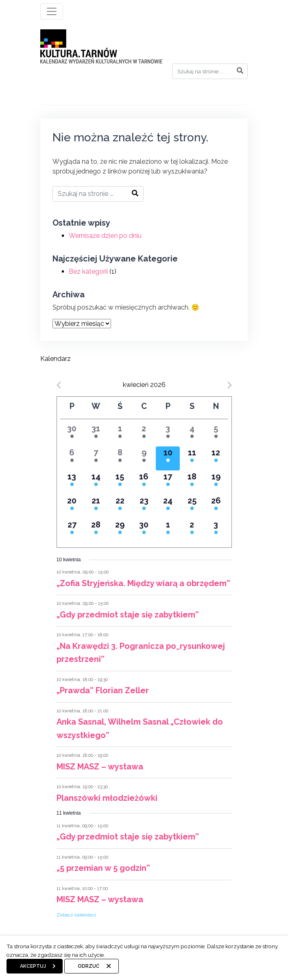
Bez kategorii (88, 271)
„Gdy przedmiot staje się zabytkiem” (128, 615)
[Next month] (230, 385)
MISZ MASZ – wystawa (100, 767)
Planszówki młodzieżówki (107, 798)
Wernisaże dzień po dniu (105, 236)
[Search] (210, 71)
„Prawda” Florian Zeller (103, 690)
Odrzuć (88, 966)
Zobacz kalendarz (76, 915)
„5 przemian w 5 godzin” (103, 868)
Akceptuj (33, 966)
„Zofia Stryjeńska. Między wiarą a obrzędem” (143, 583)
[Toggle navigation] (52, 11)
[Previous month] (59, 385)
